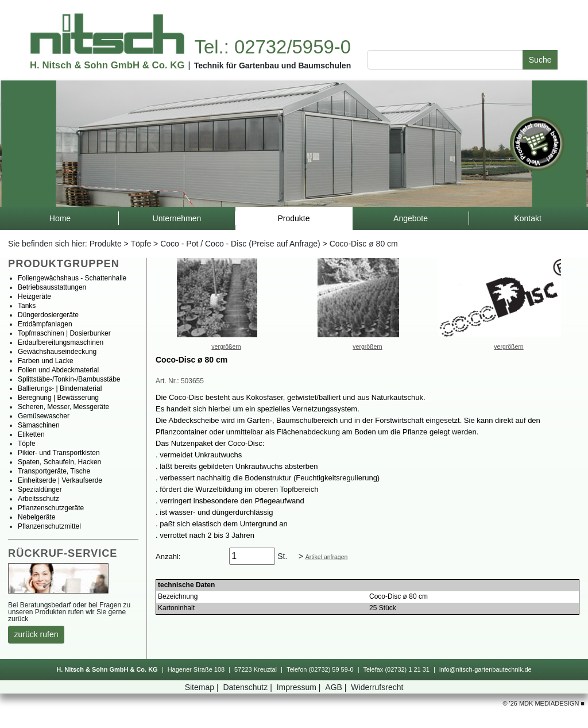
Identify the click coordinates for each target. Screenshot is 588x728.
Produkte (106, 244)
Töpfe (141, 244)
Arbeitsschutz (38, 499)
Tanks (27, 306)
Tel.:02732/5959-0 (272, 47)
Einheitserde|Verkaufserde (60, 480)
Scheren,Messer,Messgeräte (63, 407)
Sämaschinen (39, 425)
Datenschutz (248, 687)
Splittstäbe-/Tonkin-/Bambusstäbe (69, 379)
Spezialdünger (40, 490)
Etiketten (31, 434)
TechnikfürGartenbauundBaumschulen (273, 66)
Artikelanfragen (327, 557)
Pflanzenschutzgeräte (51, 508)
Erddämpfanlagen (45, 324)
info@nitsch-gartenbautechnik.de (486, 669)
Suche (540, 60)
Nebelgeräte (36, 517)
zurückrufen (36, 634)
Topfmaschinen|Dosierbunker (64, 333)
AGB (337, 687)
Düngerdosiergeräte (48, 315)
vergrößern (226, 346)
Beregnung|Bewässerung (58, 398)
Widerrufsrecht (377, 687)
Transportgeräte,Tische (54, 471)
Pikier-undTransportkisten (59, 453)
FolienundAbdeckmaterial (58, 370)
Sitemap (203, 687)
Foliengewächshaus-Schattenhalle (72, 278)
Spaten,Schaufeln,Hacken (59, 462)
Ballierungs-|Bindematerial (60, 388)
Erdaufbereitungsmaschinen (61, 342)
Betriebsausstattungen (52, 287)
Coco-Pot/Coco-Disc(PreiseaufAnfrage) (240, 244)
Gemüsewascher (44, 416)
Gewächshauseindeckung (57, 352)
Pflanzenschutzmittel (49, 526)
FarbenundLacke (46, 361)
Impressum (300, 687)
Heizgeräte (34, 296)
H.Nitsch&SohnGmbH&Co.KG (107, 65)
